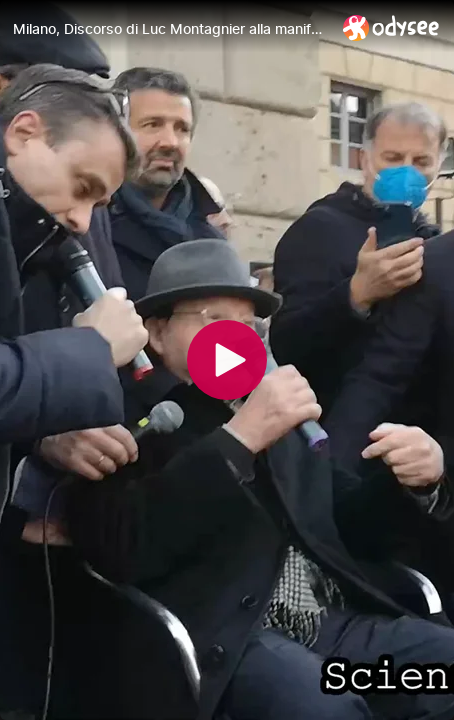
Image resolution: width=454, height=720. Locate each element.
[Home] (391, 27)
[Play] (227, 360)
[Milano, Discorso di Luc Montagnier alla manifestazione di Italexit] (170, 29)
